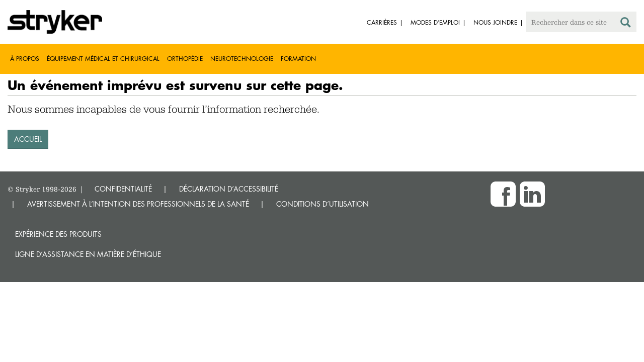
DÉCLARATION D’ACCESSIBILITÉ (229, 189)
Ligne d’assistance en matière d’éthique (88, 254)
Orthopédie (185, 59)
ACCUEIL (28, 139)
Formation (298, 59)
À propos (25, 59)
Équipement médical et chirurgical (103, 59)
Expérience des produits (58, 234)
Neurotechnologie (242, 59)
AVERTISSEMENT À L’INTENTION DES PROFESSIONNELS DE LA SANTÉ (138, 204)
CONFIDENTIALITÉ (123, 189)
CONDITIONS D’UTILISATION (323, 204)
